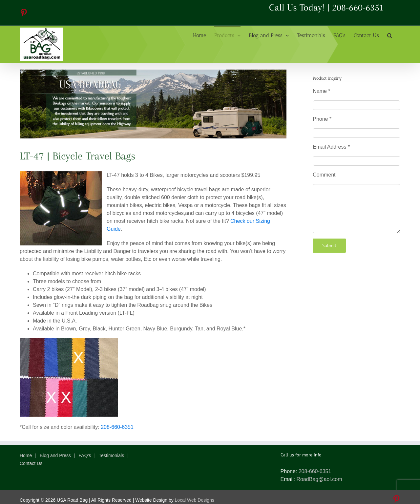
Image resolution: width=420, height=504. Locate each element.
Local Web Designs (195, 500)
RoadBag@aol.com (319, 479)
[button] (390, 35)
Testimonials (111, 455)
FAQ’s (85, 455)
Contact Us (31, 463)
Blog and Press (55, 455)
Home (26, 455)
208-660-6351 (358, 7)
